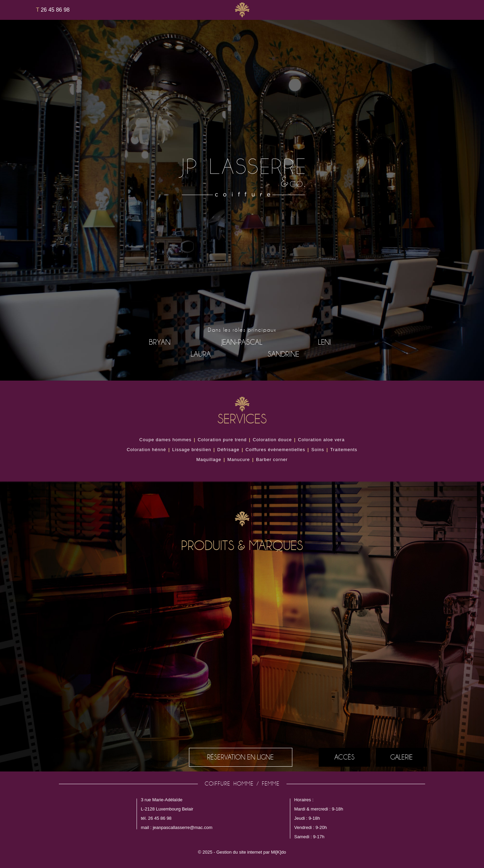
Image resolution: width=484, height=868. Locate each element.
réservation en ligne (240, 757)
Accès (345, 757)
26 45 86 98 (53, 10)
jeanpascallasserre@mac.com (182, 827)
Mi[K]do (279, 852)
